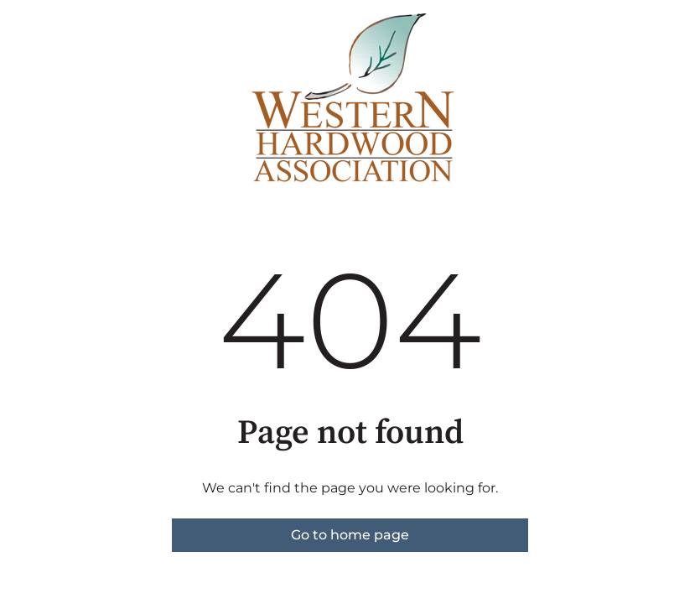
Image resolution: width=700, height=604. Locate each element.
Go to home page (350, 535)
